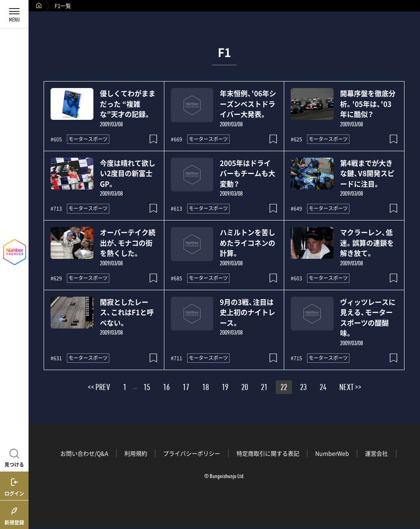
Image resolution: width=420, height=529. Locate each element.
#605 (56, 139)
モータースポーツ (88, 139)
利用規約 (136, 453)
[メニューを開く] (14, 14)
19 (225, 388)
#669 (177, 139)
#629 (56, 278)
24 (323, 388)
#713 (56, 209)
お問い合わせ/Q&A (84, 453)
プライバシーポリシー (192, 453)
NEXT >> (350, 388)
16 (166, 388)
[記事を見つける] (14, 457)
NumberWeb (332, 453)
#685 (177, 278)
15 (147, 388)
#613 (177, 209)
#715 (296, 358)
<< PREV (99, 388)
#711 (177, 358)
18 (206, 388)
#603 (296, 278)
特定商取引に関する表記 (268, 453)
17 (186, 388)
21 (264, 388)
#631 (56, 358)
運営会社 (376, 453)
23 (303, 388)
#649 (296, 209)
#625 (296, 139)
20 (245, 388)
